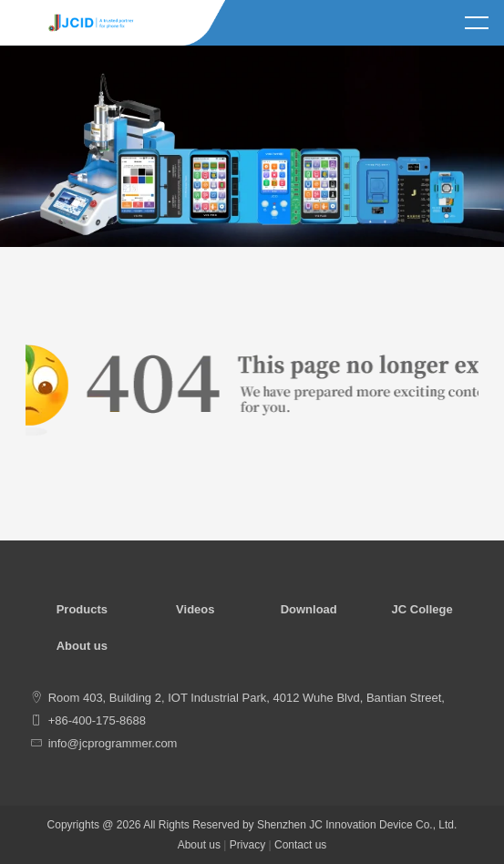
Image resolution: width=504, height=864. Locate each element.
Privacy (247, 845)
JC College (422, 609)
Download (309, 609)
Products (82, 609)
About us (82, 646)
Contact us (300, 845)
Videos (195, 609)
